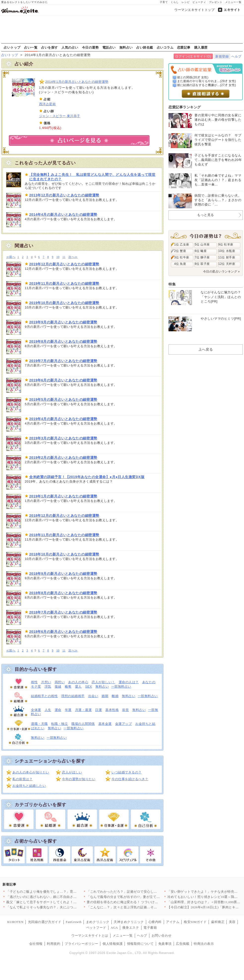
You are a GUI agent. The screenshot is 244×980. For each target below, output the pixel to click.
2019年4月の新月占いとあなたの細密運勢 (63, 419)
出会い (93, 696)
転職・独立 (60, 724)
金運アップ (124, 724)
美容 (232, 922)
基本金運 (105, 724)
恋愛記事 (184, 47)
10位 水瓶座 (227, 251)
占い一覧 (31, 47)
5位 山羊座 (202, 245)
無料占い (126, 47)
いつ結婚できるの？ (127, 772)
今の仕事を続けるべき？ (130, 779)
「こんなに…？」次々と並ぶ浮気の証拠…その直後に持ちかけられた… (140, 907)
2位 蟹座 (180, 251)
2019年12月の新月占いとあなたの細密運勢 (64, 264)
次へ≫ (73, 257)
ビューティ (199, 2)
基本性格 (112, 710)
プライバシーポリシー (81, 944)
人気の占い (70, 47)
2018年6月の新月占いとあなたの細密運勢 (63, 632)
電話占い (109, 47)
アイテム (173, 922)
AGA (114, 928)
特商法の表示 (204, 944)
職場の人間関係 (83, 724)
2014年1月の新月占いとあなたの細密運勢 (77, 82)
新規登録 (222, 56)
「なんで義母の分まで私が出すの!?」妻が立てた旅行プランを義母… (138, 897)
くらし (175, 2)
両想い (60, 682)
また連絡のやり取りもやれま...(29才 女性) (207, 81)
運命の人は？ (129, 682)
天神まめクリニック (129, 922)
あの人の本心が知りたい (31, 772)
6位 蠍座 (201, 251)
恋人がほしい (72, 772)
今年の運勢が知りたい (79, 779)
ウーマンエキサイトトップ (194, 10)
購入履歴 (201, 47)
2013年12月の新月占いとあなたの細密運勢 (64, 195)
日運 (98, 710)
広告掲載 (183, 944)
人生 (48, 710)
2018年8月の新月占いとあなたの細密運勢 (63, 593)
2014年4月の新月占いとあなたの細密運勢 (63, 214)
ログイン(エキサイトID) (193, 56)
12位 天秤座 (227, 264)
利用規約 (54, 944)
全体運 (36, 710)
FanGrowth (74, 922)
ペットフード (96, 928)
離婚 (115, 696)
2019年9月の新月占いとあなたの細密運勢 (63, 322)
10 (58, 257)
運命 (58, 710)
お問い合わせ (162, 935)
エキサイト (232, 10)
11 (64, 257)
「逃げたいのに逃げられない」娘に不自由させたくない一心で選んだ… (60, 897)
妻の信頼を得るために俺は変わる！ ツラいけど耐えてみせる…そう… (139, 902)
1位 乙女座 (182, 245)
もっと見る (206, 215)
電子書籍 (150, 928)
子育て (164, 2)
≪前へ (11, 257)
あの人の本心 (78, 682)
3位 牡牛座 (182, 257)
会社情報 (36, 944)
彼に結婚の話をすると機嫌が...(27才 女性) (207, 85)
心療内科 (155, 922)
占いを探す (50, 47)
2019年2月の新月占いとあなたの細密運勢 (63, 458)
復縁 (58, 687)
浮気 (48, 687)
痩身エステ (131, 928)
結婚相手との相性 (44, 696)
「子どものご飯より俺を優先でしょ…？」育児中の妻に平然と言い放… (60, 892)
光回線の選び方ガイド (45, 922)
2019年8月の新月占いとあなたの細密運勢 (63, 341)
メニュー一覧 (233, 2)
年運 (68, 710)
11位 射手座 (227, 257)
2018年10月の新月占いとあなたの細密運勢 (64, 554)
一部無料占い (121, 687)
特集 (172, 284)
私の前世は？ (22, 779)
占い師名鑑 (145, 47)
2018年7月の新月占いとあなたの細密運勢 (63, 612)
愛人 (78, 687)
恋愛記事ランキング (185, 107)
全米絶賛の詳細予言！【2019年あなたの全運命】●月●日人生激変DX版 (87, 477)
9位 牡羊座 (226, 245)
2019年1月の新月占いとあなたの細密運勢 (63, 496)
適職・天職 (39, 724)
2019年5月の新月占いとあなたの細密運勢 (63, 399)
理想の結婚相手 (73, 696)
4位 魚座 (180, 264)
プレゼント (216, 2)
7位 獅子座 (202, 257)
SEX (89, 687)
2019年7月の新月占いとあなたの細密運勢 (63, 361)
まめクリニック (98, 922)
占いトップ (12, 47)
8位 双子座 (202, 264)
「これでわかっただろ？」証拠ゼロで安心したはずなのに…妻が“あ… (139, 892)
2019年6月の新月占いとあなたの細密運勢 (63, 380)
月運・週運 (83, 710)
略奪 (68, 687)
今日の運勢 (90, 47)
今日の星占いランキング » (221, 272)
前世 (125, 710)
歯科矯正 (218, 922)
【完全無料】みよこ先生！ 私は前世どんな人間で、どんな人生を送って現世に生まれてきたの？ (92, 177)
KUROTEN (15, 922)
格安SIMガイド (195, 922)
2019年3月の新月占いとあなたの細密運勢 (63, 438)
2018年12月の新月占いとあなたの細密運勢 (64, 516)
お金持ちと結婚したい (29, 786)
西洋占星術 (48, 104)
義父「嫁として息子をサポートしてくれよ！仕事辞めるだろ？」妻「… (60, 902)
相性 (34, 682)
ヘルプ (236, 56)
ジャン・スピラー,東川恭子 (60, 116)
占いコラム (165, 47)
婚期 (105, 696)
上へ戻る (206, 349)
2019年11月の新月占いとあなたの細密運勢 (64, 283)
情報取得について (140, 944)
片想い (46, 682)
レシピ (186, 2)
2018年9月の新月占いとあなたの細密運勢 (63, 574)
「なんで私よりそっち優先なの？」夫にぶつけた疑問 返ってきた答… (59, 907)
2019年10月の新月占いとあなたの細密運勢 (64, 303)
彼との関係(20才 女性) (193, 77)
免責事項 (165, 944)
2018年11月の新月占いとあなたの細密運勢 (64, 535)
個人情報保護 (113, 944)
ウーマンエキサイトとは (90, 935)
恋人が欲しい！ (103, 682)
